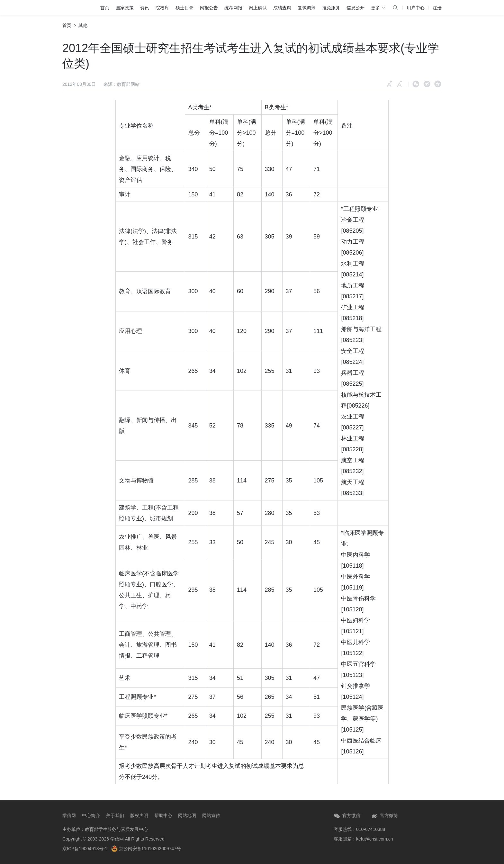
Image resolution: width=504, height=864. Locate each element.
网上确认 (258, 8)
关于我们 (115, 815)
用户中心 (416, 8)
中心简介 (91, 815)
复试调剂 (307, 8)
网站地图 (187, 815)
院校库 (162, 8)
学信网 (69, 815)
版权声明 (139, 815)
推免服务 (331, 8)
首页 (105, 8)
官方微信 (347, 816)
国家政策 (125, 8)
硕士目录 (184, 8)
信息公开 (355, 8)
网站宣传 (211, 815)
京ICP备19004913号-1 (85, 849)
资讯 (145, 8)
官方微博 (385, 816)
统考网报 (233, 8)
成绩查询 (282, 8)
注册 (437, 8)
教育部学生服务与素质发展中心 (116, 829)
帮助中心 (163, 815)
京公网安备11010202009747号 (146, 849)
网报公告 (209, 8)
